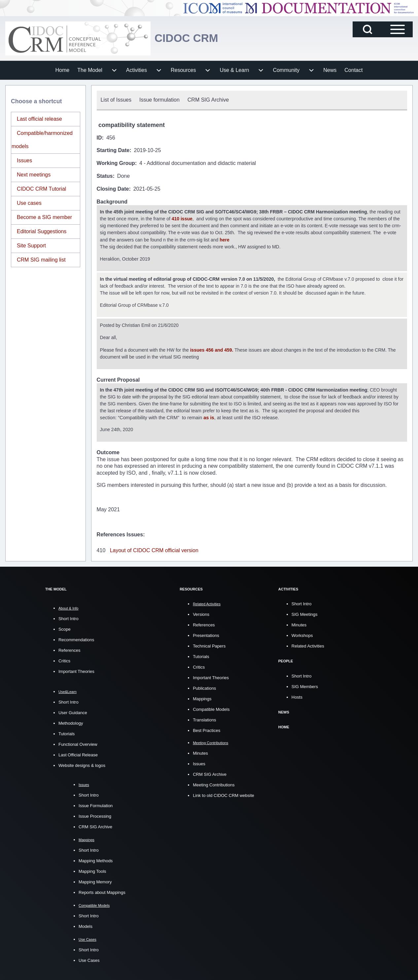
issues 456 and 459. (212, 349)
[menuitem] (63, 70)
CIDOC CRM (189, 38)
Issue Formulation (96, 805)
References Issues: (121, 534)
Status (105, 176)
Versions (201, 613)
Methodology (71, 722)
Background (112, 202)
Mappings (202, 698)
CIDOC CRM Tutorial (41, 189)
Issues (24, 160)
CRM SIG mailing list (41, 260)
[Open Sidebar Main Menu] (398, 29)
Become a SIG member (44, 217)
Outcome (108, 451)
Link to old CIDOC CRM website (224, 794)
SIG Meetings (305, 613)
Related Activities (308, 645)
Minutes (200, 752)
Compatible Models (211, 708)
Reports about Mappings (102, 891)
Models (86, 925)
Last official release (39, 119)
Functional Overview (78, 743)
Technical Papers (209, 645)
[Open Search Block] (367, 29)
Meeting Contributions (214, 784)
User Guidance (73, 712)
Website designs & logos (82, 764)
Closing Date (113, 189)
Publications (204, 687)
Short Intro (69, 618)
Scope (65, 628)
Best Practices (207, 729)
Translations (204, 719)
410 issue (182, 219)
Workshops (302, 634)
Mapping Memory (95, 881)
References (69, 649)
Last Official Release (78, 754)
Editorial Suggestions (42, 231)
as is (209, 416)
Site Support (31, 246)
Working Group (116, 163)
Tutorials (67, 733)
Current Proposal (118, 379)
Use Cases (89, 959)
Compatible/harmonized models (42, 140)
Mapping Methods (96, 860)
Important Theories (76, 670)
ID (99, 138)
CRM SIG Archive (95, 826)
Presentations (206, 634)
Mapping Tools (92, 870)
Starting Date (113, 150)
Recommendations (76, 639)
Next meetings (34, 175)
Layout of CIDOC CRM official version (154, 549)
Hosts (297, 696)
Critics (64, 660)
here (225, 239)
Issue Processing (95, 815)
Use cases (29, 203)
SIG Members (305, 685)
